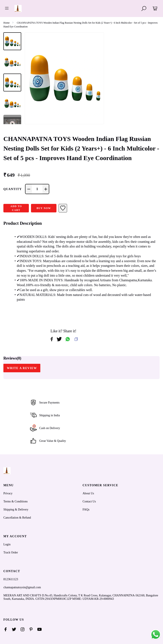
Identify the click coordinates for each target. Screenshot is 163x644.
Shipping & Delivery (16, 510)
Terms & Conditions (15, 501)
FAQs (86, 510)
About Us (88, 493)
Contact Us (89, 501)
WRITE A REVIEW (22, 368)
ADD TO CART (16, 208)
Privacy (8, 493)
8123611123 (11, 579)
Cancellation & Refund (17, 518)
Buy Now (44, 208)
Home (6, 23)
